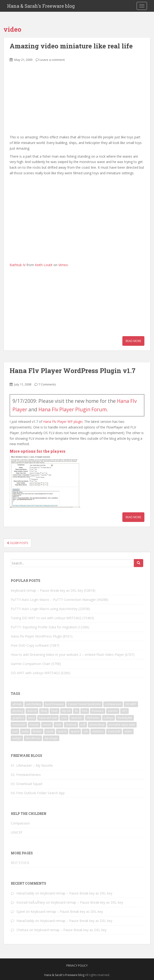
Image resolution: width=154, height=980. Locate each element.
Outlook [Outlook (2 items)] (71, 725)
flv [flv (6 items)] (76, 711)
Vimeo (63, 265)
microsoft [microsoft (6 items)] (19, 725)
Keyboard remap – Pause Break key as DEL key (47, 590)
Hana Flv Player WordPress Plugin (36, 636)
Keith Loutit (44, 265)
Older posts (17, 543)
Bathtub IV (18, 265)
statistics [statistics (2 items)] (98, 731)
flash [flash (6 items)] (54, 711)
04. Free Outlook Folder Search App (38, 793)
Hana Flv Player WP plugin (63, 422)
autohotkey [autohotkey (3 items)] (34, 704)
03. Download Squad (26, 784)
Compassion (20, 823)
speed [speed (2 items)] (75, 731)
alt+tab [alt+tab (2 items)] (17, 704)
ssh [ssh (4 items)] (86, 731)
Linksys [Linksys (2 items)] (109, 718)
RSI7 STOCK (20, 863)
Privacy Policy (77, 966)
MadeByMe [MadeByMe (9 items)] (125, 718)
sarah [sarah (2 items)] (50, 731)
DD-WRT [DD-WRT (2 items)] (131, 704)
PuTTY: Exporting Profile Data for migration (44, 627)
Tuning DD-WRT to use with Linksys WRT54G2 (46, 618)
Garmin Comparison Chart (31, 664)
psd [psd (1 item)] (15, 731)
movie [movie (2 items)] (47, 725)
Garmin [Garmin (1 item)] (113, 711)
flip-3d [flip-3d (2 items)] (66, 711)
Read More (133, 341)
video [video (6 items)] (128, 731)
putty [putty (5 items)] (25, 731)
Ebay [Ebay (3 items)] (44, 711)
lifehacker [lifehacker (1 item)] (93, 718)
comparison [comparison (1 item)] (113, 704)
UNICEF (17, 832)
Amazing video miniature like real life (71, 46)
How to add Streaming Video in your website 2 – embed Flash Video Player (67, 655)
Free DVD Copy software (30, 645)
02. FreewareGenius (26, 775)
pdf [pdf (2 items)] (83, 725)
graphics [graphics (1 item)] (18, 718)
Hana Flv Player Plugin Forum (73, 409)
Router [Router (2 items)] (37, 731)
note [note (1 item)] (58, 725)
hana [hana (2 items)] (31, 718)
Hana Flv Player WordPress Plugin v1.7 (73, 371)
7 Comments (47, 384)
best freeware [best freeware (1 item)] (54, 704)
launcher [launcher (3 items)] (77, 718)
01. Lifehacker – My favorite (32, 765)
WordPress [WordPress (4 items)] (33, 738)
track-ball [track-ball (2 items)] (114, 731)
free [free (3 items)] (85, 711)
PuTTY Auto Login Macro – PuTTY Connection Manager (53, 600)
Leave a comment (52, 60)
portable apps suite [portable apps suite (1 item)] (122, 725)
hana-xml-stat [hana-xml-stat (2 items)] (48, 718)
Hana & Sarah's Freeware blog (41, 6)
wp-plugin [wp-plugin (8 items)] (51, 738)
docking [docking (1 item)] (18, 711)
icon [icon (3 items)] (64, 718)
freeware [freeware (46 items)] (98, 711)
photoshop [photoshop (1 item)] (97, 725)
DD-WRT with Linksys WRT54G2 (35, 673)
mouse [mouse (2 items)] (34, 725)
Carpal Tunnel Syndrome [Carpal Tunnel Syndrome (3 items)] (84, 704)
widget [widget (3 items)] (17, 738)
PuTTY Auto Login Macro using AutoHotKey (44, 609)
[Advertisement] (45, 101)
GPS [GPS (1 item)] (124, 711)
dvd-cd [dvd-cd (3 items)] (32, 711)
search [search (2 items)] (62, 731)
